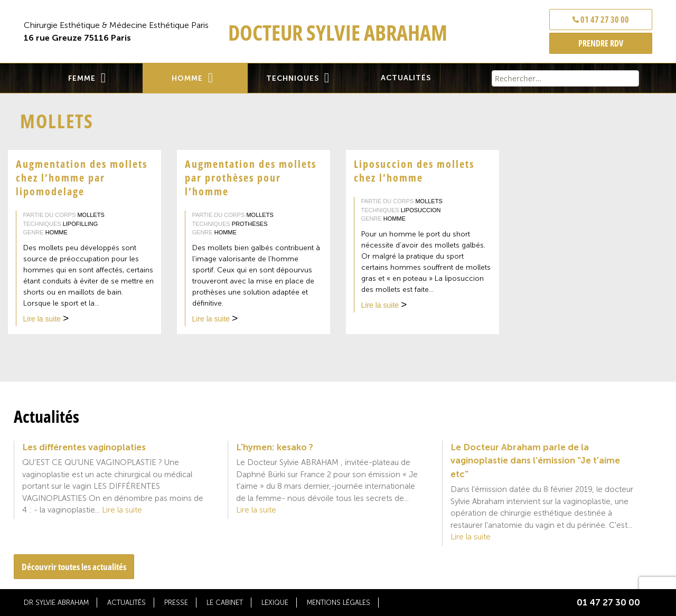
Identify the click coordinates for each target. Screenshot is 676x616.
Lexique (275, 603)
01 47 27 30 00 (601, 20)
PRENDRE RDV (601, 43)
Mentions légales (339, 603)
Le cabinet (225, 603)
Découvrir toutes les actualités (74, 567)
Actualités (406, 78)
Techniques (293, 78)
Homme (187, 78)
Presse (176, 603)
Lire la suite (46, 320)
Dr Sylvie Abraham (56, 603)
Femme (82, 78)
